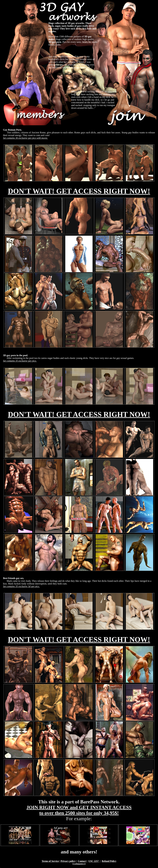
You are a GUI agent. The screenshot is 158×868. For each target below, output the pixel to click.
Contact (82, 861)
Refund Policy (109, 861)
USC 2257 (94, 861)
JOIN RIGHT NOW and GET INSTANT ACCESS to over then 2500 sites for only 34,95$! (79, 810)
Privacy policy (68, 861)
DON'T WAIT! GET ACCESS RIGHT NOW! (79, 191)
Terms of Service (50, 861)
